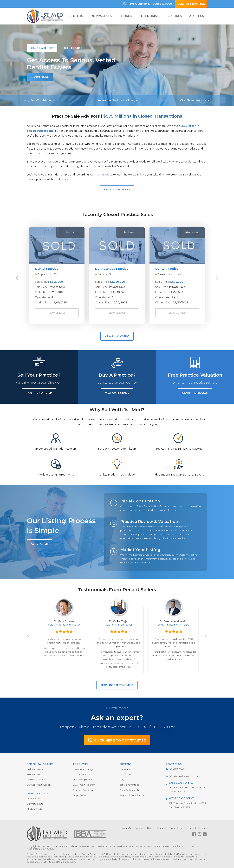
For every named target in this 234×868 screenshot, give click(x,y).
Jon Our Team (127, 774)
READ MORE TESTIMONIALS (117, 685)
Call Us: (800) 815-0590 (148, 727)
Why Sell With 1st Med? (39, 100)
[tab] (42, 48)
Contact (161, 828)
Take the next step (39, 393)
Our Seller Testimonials (39, 785)
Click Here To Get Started (117, 740)
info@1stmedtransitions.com (184, 776)
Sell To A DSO (34, 774)
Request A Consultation (132, 795)
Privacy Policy (176, 828)
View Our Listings (117, 393)
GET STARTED (40, 544)
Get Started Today (117, 190)
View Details (57, 313)
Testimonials (150, 16)
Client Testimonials (129, 790)
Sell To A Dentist (35, 769)
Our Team (125, 769)
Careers (139, 828)
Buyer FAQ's (80, 795)
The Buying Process (83, 780)
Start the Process (195, 393)
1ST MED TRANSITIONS (58, 846)
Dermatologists (35, 804)
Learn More (40, 77)
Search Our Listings (83, 769)
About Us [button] (197, 16)
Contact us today (101, 175)
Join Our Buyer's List (83, 774)
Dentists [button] (76, 16)
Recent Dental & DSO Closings (117, 100)
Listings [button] (125, 16)
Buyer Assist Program (84, 785)
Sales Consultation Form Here (155, 506)
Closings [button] (175, 16)
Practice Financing (83, 790)
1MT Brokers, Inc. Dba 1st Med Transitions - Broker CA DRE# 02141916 (126, 846)
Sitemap (202, 828)
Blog (150, 828)
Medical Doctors (36, 809)
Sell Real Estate (35, 780)
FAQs (122, 780)
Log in (191, 828)
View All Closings (117, 336)
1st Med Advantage (129, 785)
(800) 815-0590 (162, 4)
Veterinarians (34, 799)
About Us (126, 828)
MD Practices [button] (101, 16)
